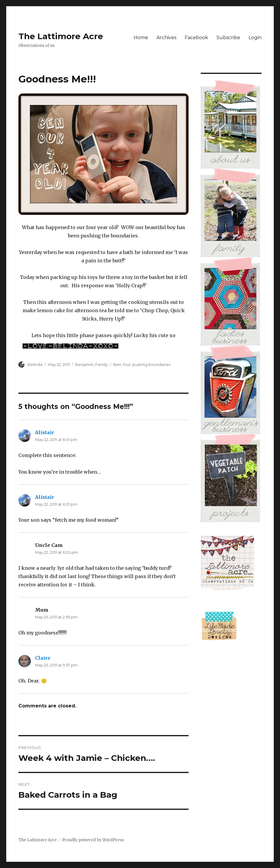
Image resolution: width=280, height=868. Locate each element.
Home (141, 38)
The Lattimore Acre (61, 36)
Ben (117, 364)
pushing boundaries (151, 364)
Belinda (35, 364)
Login (255, 38)
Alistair (45, 432)
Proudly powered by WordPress (93, 840)
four (127, 364)
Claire (43, 658)
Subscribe (228, 38)
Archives (166, 38)
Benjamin (84, 364)
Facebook (196, 38)
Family (102, 364)
